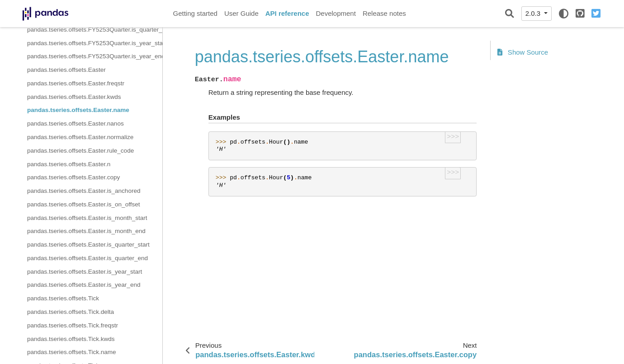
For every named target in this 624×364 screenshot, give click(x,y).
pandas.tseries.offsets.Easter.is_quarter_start (88, 245)
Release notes (384, 13)
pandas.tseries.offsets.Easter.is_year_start (85, 272)
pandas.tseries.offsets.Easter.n (69, 164)
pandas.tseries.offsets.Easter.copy (73, 177)
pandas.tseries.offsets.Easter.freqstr (76, 83)
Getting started (195, 13)
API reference (287, 13)
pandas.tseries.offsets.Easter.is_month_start (87, 218)
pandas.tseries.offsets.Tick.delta (71, 312)
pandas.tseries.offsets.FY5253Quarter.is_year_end (95, 56)
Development (336, 13)
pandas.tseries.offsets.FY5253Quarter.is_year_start (95, 43)
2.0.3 (534, 13)
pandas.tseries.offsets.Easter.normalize (80, 137)
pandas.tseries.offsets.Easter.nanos (76, 124)
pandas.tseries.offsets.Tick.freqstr (73, 325)
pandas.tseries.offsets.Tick (63, 298)
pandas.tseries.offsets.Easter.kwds (74, 97)
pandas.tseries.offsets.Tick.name (72, 352)
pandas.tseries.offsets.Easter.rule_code (80, 151)
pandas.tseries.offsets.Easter (66, 70)
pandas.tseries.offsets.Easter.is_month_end (86, 231)
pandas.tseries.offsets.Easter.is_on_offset (83, 204)
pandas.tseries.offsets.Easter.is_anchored (84, 191)
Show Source (523, 52)
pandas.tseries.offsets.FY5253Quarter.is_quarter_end (95, 30)
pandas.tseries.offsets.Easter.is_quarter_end (87, 258)
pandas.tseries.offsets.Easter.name (78, 110)
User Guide (241, 13)
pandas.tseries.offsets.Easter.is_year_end (84, 285)
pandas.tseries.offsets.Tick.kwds (71, 339)
